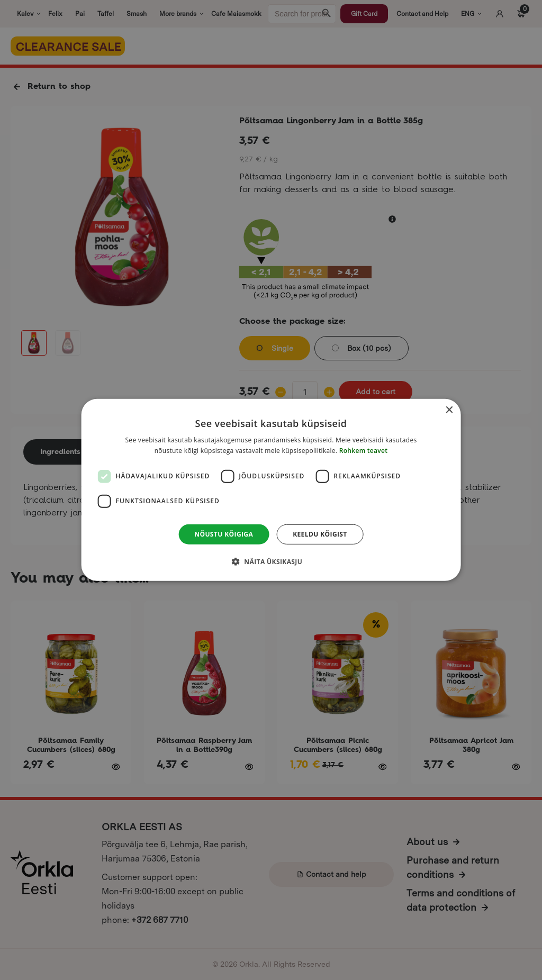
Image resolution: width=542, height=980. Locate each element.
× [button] (449, 410)
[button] (271, 561)
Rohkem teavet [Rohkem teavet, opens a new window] (364, 451)
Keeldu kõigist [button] (320, 534)
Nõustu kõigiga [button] (224, 534)
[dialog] (271, 490)
